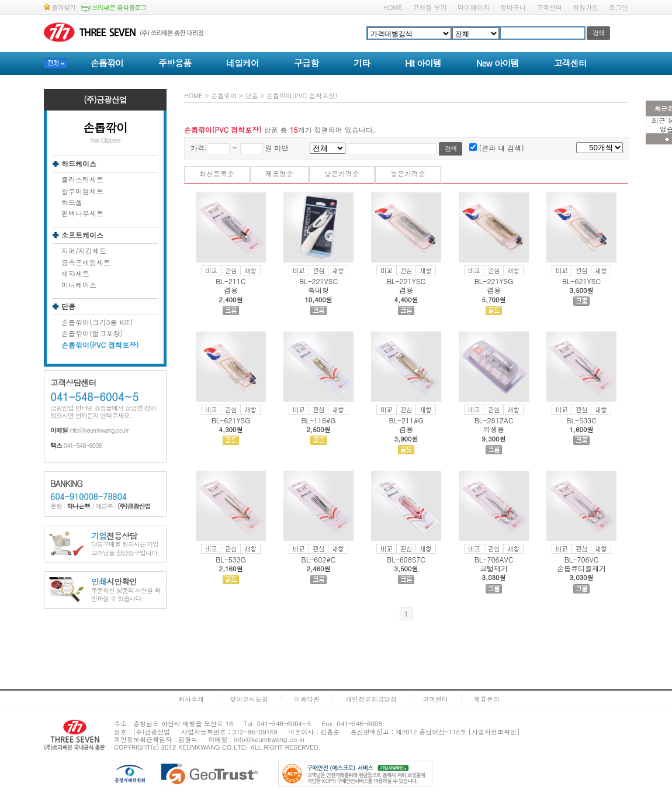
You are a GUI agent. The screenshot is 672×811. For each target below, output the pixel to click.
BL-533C (581, 420)
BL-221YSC (406, 281)
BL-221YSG (494, 281)
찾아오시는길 (249, 699)
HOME (393, 7)
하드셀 (72, 202)
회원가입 (586, 7)
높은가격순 (408, 173)
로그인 (619, 7)
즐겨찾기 (60, 7)
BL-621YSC (581, 281)
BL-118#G (318, 420)
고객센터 (549, 7)
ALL (256, 747)
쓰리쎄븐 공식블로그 (114, 7)
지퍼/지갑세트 (84, 251)
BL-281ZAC (494, 420)
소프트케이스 (82, 235)
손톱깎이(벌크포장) (92, 333)
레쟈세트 (75, 274)
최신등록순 (217, 173)
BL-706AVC (494, 559)
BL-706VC (582, 559)
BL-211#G (406, 420)
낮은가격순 (342, 173)
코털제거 (494, 568)
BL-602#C (319, 559)
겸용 (231, 290)
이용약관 (307, 699)
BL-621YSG (231, 420)
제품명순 (279, 173)
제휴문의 (487, 699)
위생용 (494, 429)
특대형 (318, 290)
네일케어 (243, 63)
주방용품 (175, 63)
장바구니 (513, 7)
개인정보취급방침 (371, 699)
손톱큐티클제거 (581, 568)
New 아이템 (498, 63)
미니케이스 (79, 285)
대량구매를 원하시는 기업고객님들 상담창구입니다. (125, 545)
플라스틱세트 (82, 180)
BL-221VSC (318, 281)
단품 (68, 306)
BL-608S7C (406, 559)
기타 (362, 63)
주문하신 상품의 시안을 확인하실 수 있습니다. (126, 590)
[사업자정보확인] (494, 732)
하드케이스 (79, 164)
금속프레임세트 (86, 263)
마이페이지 (474, 7)
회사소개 (191, 699)
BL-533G (231, 559)
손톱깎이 (107, 63)
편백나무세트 (82, 213)
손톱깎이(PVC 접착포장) (100, 345)
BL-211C (231, 281)
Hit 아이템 (423, 63)
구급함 (306, 63)
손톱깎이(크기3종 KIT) (97, 322)
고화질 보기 (430, 7)
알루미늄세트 (82, 191)
